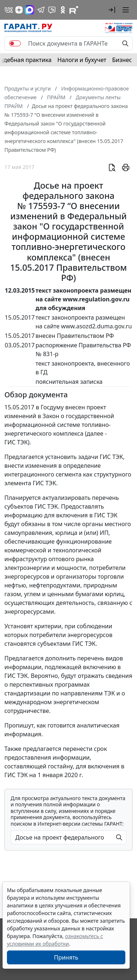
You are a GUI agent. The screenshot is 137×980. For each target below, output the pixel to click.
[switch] (15, 43)
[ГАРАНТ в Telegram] (41, 10)
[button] (112, 10)
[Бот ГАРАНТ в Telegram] (52, 10)
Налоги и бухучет (82, 60)
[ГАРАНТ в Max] (30, 10)
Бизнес (122, 60)
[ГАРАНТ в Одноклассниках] (63, 10)
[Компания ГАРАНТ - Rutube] (74, 10)
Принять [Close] (66, 957)
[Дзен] (19, 10)
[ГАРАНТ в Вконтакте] (9, 10)
